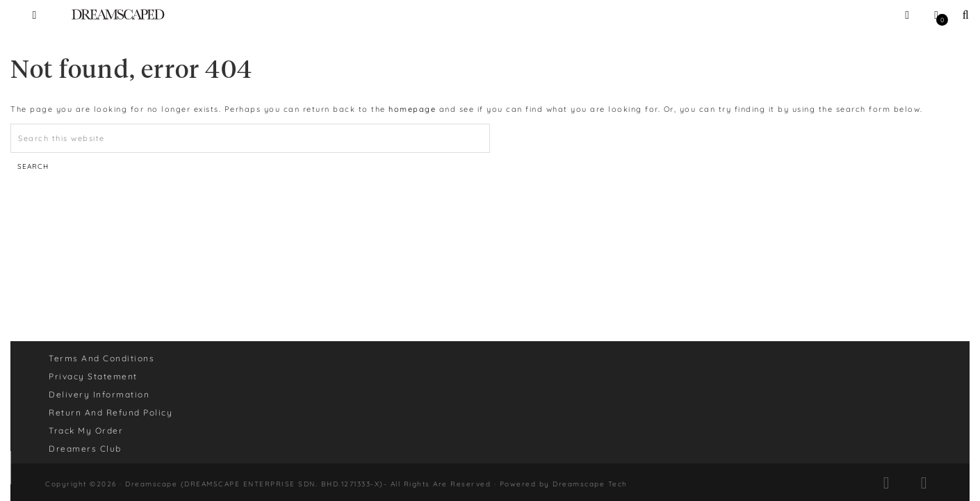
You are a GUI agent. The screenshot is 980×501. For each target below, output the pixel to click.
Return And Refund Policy (111, 412)
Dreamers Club (85, 449)
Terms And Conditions (101, 358)
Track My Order (86, 430)
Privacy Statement (93, 376)
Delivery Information (99, 394)
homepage (412, 109)
